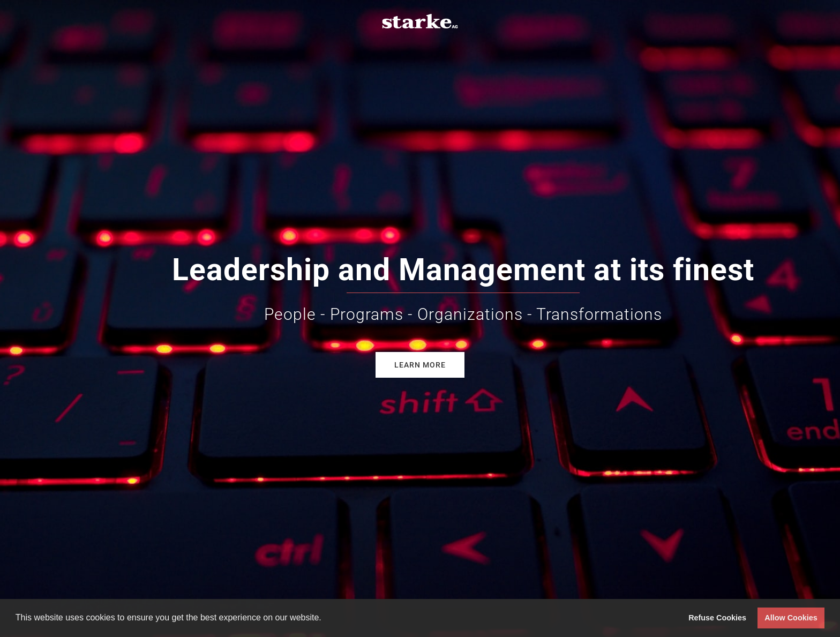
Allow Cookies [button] (791, 618)
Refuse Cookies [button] (717, 618)
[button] (325, 619)
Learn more (420, 365)
